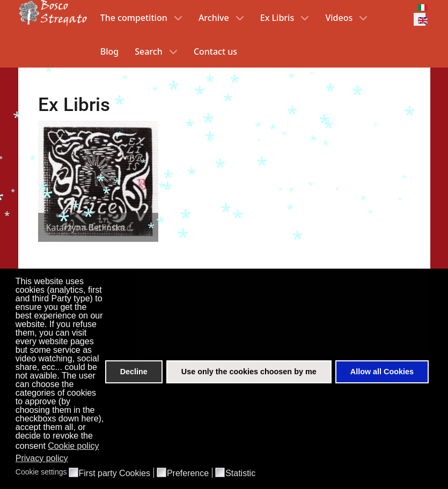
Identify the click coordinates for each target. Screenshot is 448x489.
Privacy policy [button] (42, 458)
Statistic (240, 473)
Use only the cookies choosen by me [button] (249, 372)
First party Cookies (115, 473)
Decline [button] (134, 372)
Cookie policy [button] (73, 446)
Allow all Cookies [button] (382, 372)
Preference (188, 473)
